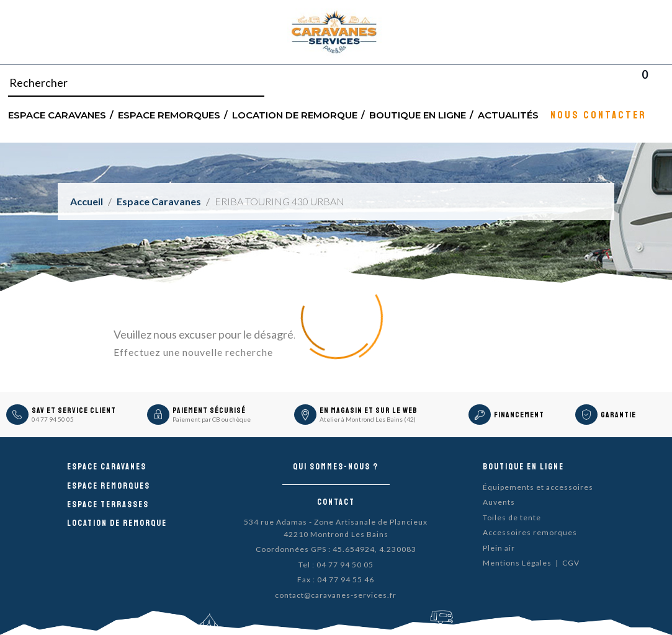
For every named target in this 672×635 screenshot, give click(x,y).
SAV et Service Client (74, 411)
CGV (571, 563)
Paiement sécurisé (209, 411)
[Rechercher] (136, 83)
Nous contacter (598, 114)
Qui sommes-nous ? (336, 467)
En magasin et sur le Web (369, 411)
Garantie (618, 415)
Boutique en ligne (418, 114)
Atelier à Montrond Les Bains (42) (368, 419)
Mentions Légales (517, 563)
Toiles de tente (512, 517)
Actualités (508, 114)
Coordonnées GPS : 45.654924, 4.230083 (336, 549)
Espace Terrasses (108, 504)
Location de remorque (295, 114)
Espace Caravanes (57, 114)
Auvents (499, 502)
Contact (336, 502)
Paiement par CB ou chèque (212, 419)
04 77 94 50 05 (53, 419)
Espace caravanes (107, 467)
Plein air (499, 548)
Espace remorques (169, 114)
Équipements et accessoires (538, 487)
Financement (519, 415)
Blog (661, 83)
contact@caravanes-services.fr (336, 595)
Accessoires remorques (530, 532)
